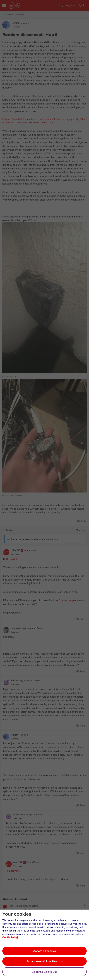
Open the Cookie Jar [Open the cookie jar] (44, 972)
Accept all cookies (44, 951)
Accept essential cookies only (44, 961)
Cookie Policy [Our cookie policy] (10, 938)
